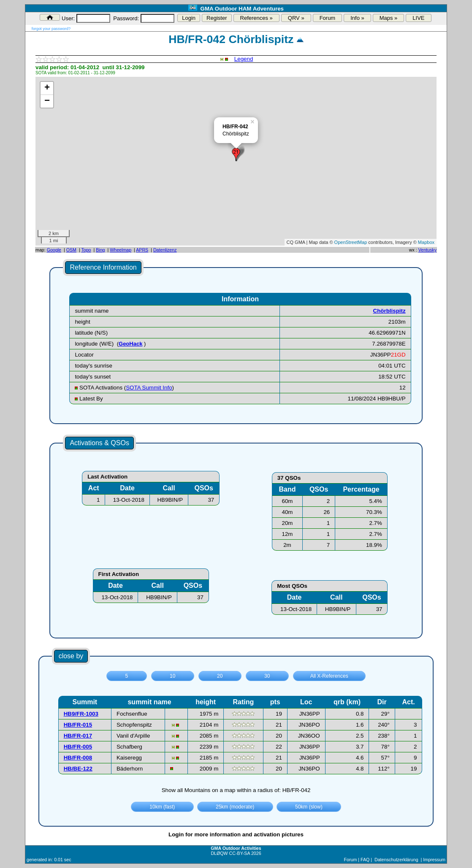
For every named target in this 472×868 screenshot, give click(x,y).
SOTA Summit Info (149, 388)
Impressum (434, 860)
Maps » (389, 18)
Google (54, 250)
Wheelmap (121, 250)
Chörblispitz (389, 311)
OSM (71, 250)
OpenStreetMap (351, 242)
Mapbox (426, 242)
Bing (100, 250)
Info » (357, 18)
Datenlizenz (165, 250)
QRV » (296, 18)
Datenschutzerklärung (396, 860)
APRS (142, 250)
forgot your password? (51, 29)
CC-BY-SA (240, 853)
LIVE (418, 18)
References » (256, 18)
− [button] (47, 101)
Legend (244, 59)
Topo (86, 250)
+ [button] (47, 88)
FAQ (365, 860)
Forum (328, 18)
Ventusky (427, 250)
